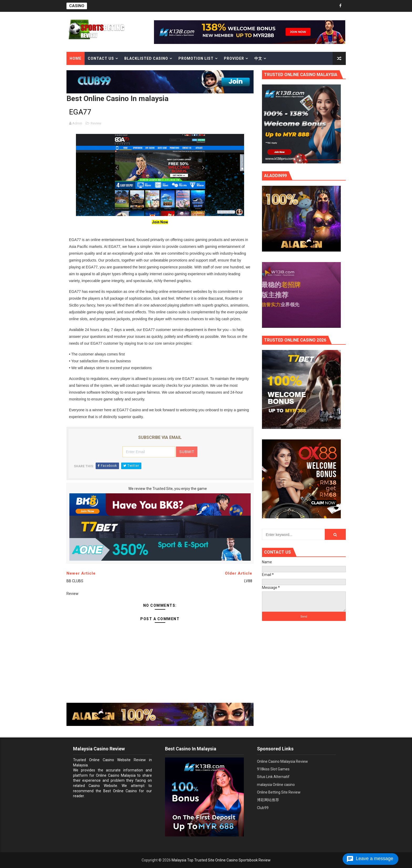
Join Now (160, 222)
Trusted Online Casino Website (102, 760)
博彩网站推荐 (268, 800)
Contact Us (101, 58)
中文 (258, 58)
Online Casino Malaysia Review (282, 761)
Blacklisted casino (146, 58)
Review (96, 123)
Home (76, 58)
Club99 (263, 808)
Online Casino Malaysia (116, 775)
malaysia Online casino (276, 785)
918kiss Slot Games (273, 769)
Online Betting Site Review (279, 792)
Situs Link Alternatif (273, 777)
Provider (234, 58)
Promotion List (196, 58)
